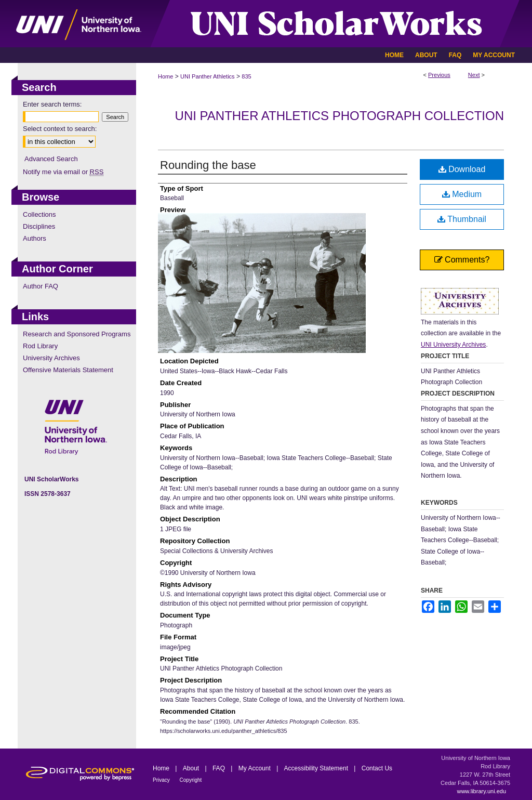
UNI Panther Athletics (208, 76)
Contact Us (377, 768)
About (192, 768)
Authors (35, 238)
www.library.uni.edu (481, 791)
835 (246, 76)
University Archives (51, 358)
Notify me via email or (63, 172)
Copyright (191, 780)
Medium (462, 194)
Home (165, 76)
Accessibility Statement (317, 768)
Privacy (162, 780)
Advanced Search (51, 159)
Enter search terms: (52, 104)
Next (474, 75)
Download (462, 169)
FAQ (220, 768)
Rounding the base (208, 165)
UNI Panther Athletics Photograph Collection (340, 116)
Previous (439, 75)
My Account (255, 768)
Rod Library (40, 346)
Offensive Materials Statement (68, 370)
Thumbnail (462, 219)
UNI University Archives (453, 345)
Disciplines (39, 226)
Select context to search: (60, 129)
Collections (39, 214)
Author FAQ (41, 286)
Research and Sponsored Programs (77, 334)
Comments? (462, 260)
